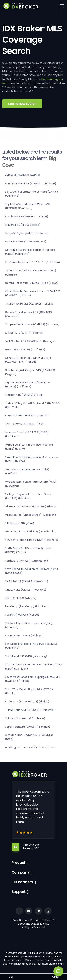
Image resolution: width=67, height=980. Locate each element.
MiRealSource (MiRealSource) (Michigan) (30, 515)
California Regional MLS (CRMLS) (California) (33, 262)
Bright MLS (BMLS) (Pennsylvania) (26, 242)
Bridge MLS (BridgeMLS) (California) (27, 233)
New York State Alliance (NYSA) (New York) (32, 540)
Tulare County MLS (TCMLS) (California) (30, 710)
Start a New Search (22, 104)
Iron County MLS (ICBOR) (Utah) (25, 424)
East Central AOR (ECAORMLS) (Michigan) (31, 341)
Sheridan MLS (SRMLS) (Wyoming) (26, 656)
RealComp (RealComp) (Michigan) (27, 606)
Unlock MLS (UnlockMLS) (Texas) (25, 718)
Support (19, 892)
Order (56, 977)
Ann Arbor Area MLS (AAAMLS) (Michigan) (31, 183)
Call (11, 977)
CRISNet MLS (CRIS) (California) (24, 333)
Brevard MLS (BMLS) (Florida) (23, 225)
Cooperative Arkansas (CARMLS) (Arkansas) (32, 324)
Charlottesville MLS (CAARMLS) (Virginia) (30, 304)
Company (20, 872)
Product (18, 863)
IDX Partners (22, 882)
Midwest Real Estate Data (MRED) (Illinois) (31, 507)
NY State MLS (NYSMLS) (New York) (27, 581)
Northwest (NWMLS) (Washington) (26, 561)
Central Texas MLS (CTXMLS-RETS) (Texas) (32, 283)
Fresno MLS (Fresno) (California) (25, 350)
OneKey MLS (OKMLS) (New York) (26, 590)
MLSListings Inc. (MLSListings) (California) (30, 532)
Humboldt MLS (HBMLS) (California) (27, 416)
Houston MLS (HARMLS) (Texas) (24, 395)
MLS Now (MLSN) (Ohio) (20, 523)
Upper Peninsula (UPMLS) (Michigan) (28, 727)
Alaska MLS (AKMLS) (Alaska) (23, 175)
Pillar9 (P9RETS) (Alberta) (21, 598)
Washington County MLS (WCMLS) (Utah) (31, 747)
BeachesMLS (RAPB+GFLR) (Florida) (27, 217)
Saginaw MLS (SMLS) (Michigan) (25, 636)
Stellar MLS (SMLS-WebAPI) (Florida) (27, 702)
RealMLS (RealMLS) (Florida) (22, 615)
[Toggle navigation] (61, 6)
